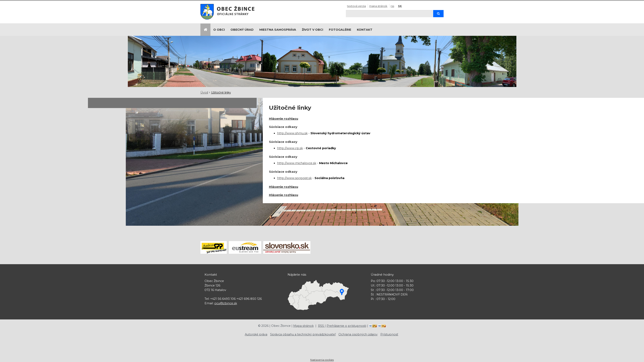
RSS (392, 6)
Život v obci (312, 30)
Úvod (204, 92)
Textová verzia (356, 6)
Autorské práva (256, 334)
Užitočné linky (221, 92)
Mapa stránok (378, 6)
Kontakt (365, 30)
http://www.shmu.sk (292, 133)
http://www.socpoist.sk (294, 178)
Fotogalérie (340, 30)
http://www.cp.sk (290, 148)
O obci (219, 30)
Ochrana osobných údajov (358, 334)
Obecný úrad (242, 30)
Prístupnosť (389, 334)
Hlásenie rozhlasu (284, 119)
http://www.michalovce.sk (297, 163)
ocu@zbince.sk (226, 303)
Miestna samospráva (278, 30)
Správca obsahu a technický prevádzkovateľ (303, 334)
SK (400, 6)
